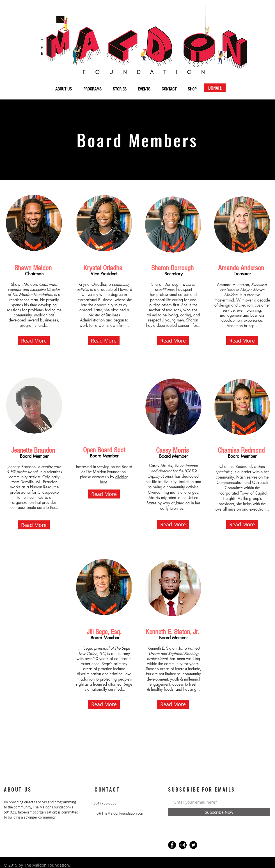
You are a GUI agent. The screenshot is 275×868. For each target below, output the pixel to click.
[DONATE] (215, 88)
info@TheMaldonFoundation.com (118, 813)
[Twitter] (193, 845)
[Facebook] (172, 845)
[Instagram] (183, 845)
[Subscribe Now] (219, 812)
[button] (34, 341)
